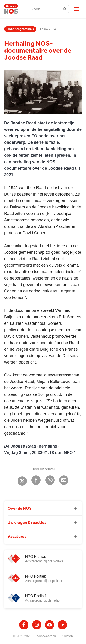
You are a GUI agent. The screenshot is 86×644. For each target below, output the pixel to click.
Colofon (67, 636)
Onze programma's (20, 29)
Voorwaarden (47, 636)
